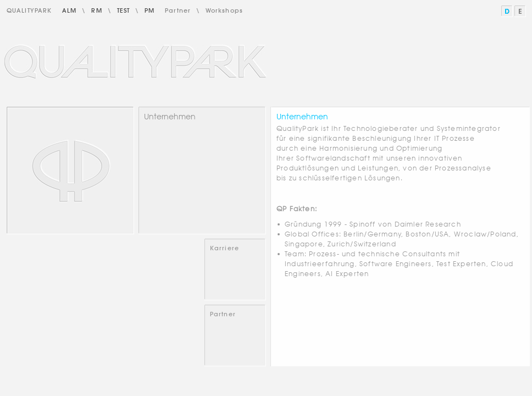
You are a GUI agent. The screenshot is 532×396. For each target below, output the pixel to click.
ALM (69, 10)
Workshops (224, 10)
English (520, 12)
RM (96, 10)
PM (149, 10)
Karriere (225, 248)
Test (123, 10)
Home (70, 170)
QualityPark (29, 10)
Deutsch (508, 12)
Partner (178, 10)
